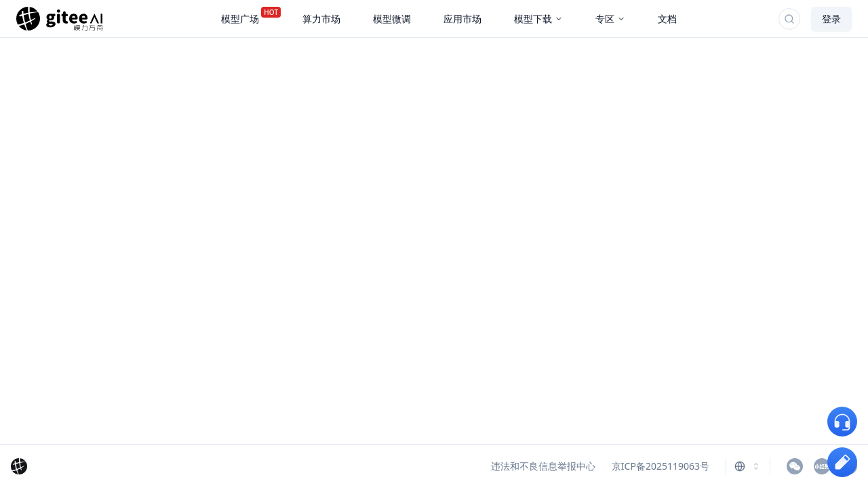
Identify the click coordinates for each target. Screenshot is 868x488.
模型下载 (538, 19)
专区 (610, 19)
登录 (831, 19)
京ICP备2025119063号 (660, 466)
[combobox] (748, 466)
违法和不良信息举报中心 (543, 466)
